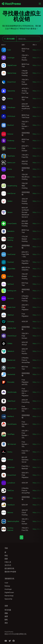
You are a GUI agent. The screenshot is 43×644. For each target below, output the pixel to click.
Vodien (10, 201)
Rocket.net (11, 360)
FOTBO (10, 498)
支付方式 (8, 565)
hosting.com (12, 291)
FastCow (11, 491)
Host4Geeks (12, 424)
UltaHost (11, 315)
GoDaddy (11, 322)
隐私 (6, 620)
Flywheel (11, 262)
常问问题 (8, 610)
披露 (6, 616)
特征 (6, 556)
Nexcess (11, 298)
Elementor (11, 177)
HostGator (11, 156)
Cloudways (11, 107)
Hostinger (11, 58)
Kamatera (11, 231)
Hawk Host (11, 307)
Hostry (10, 452)
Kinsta (10, 169)
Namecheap (12, 73)
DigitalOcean (12, 65)
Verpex (10, 212)
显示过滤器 (9, 39)
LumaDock (11, 483)
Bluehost (11, 125)
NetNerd (11, 416)
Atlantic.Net (12, 328)
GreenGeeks (12, 224)
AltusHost (11, 467)
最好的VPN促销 (10, 572)
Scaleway (11, 141)
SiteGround (12, 148)
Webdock (11, 351)
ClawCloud (11, 401)
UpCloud (10, 284)
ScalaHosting (12, 186)
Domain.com (12, 409)
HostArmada (12, 392)
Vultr (9, 50)
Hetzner (10, 134)
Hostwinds (11, 374)
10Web (10, 344)
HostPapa (11, 434)
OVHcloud (11, 116)
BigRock (10, 276)
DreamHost (12, 82)
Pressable (11, 382)
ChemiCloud (12, 336)
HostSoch (11, 505)
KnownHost (12, 475)
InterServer (11, 193)
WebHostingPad (13, 521)
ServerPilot (11, 368)
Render (10, 247)
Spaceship (11, 91)
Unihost (10, 460)
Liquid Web (11, 269)
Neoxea (10, 513)
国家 (6, 559)
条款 (6, 623)
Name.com (11, 163)
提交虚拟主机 (9, 568)
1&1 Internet (12, 444)
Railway (10, 99)
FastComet (11, 254)
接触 (6, 613)
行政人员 (8, 562)
